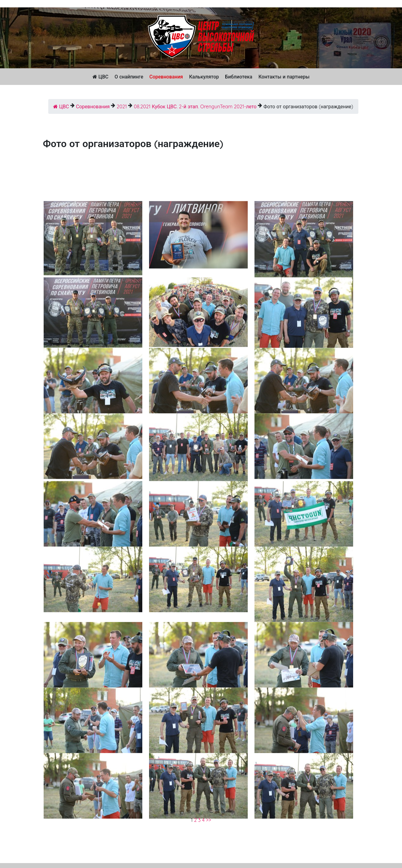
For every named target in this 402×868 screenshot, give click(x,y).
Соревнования (166, 77)
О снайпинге (129, 77)
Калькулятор (204, 77)
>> (209, 820)
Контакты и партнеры (284, 77)
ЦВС (100, 77)
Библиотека (239, 77)
